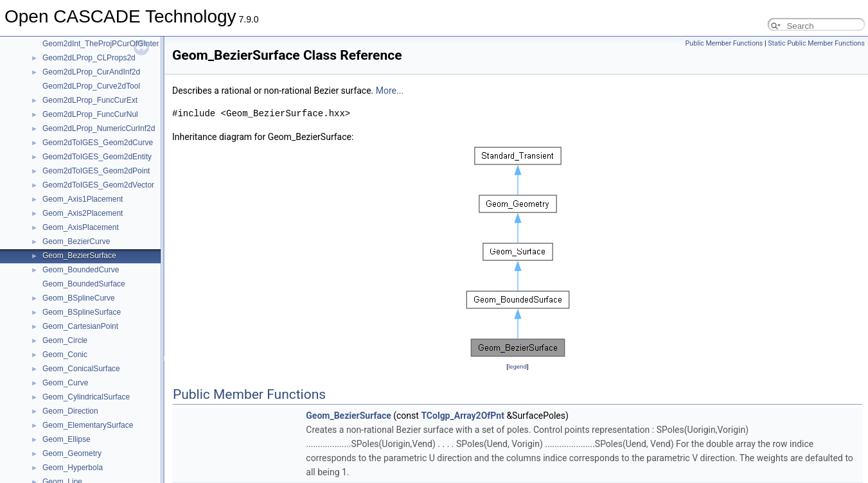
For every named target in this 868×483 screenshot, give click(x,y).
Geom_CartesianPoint (80, 326)
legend (518, 366)
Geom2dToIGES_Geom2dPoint (96, 171)
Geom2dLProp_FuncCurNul (90, 114)
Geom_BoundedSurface (84, 284)
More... (390, 91)
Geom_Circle (65, 340)
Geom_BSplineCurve (79, 298)
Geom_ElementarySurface (88, 425)
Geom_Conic (65, 355)
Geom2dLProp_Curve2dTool (91, 86)
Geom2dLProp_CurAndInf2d (91, 72)
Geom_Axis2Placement (83, 213)
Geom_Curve (65, 383)
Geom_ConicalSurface (81, 369)
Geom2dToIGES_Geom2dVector (98, 185)
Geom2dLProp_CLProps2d (89, 58)
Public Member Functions (724, 43)
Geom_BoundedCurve (81, 270)
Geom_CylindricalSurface (86, 397)
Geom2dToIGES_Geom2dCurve (98, 143)
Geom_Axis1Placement (83, 199)
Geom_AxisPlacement (81, 227)
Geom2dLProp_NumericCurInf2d (99, 128)
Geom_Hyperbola (73, 468)
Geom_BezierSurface (79, 256)
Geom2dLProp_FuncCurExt (90, 100)
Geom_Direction (70, 411)
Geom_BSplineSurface (82, 312)
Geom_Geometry (72, 453)
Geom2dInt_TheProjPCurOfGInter (101, 44)
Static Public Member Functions (816, 43)
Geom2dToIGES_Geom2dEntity (97, 157)
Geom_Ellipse (66, 439)
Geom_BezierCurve (76, 241)
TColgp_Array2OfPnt (463, 416)
